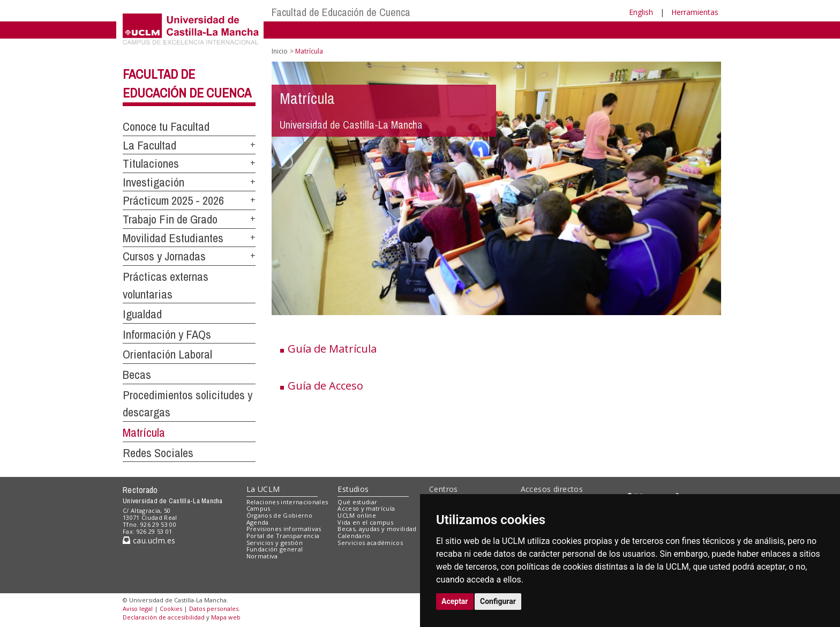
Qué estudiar (357, 502)
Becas (137, 375)
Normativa (262, 556)
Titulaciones (151, 163)
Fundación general (275, 549)
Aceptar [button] (455, 601)
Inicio (280, 51)
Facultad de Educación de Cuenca (341, 12)
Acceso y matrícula (366, 508)
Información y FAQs (167, 334)
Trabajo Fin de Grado (170, 219)
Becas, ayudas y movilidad (377, 529)
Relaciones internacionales (287, 502)
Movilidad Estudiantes (173, 238)
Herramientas (695, 12)
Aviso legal (138, 609)
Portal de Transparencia (283, 536)
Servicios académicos (370, 543)
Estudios (353, 489)
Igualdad (142, 314)
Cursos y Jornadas (164, 256)
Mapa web (226, 617)
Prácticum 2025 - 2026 (173, 200)
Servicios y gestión (275, 543)
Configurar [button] (498, 601)
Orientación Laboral (167, 354)
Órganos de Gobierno (279, 515)
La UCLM (263, 489)
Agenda (258, 522)
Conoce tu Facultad (166, 126)
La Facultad (149, 145)
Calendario (354, 536)
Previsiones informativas (284, 529)
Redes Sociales (158, 453)
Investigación (153, 182)
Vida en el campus (365, 522)
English (641, 12)
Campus (258, 508)
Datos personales (214, 609)
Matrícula (144, 432)
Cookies (171, 609)
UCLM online (357, 515)
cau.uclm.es (149, 540)
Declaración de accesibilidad (164, 617)
